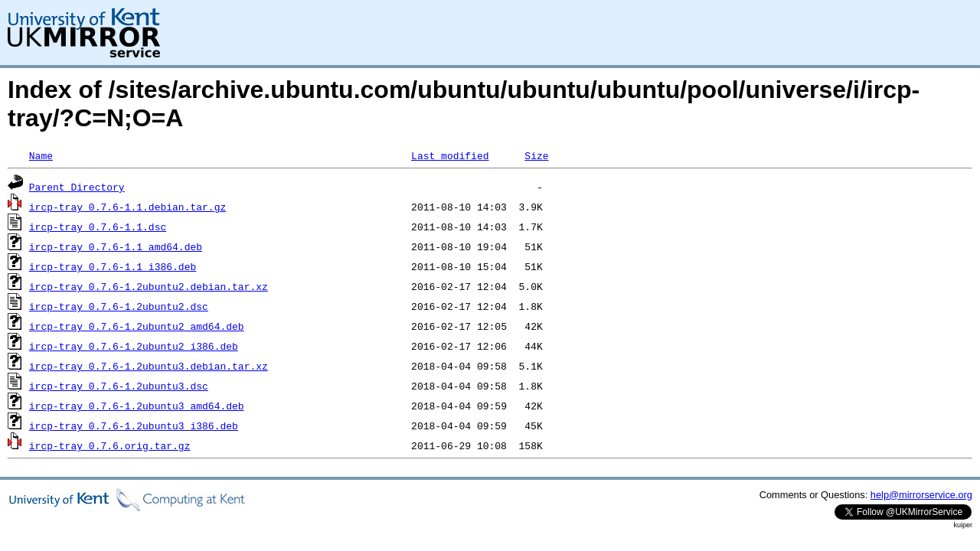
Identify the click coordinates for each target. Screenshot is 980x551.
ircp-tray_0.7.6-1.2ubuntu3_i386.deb (134, 425)
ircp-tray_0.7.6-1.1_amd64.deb (116, 246)
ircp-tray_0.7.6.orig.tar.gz (110, 445)
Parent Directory (77, 187)
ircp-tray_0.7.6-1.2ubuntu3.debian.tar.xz (149, 366)
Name (41, 155)
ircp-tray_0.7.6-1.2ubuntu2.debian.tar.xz (149, 286)
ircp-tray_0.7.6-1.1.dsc (98, 227)
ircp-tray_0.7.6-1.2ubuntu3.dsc (119, 386)
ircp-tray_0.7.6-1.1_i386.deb (113, 266)
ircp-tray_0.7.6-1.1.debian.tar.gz (127, 207)
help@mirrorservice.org (921, 495)
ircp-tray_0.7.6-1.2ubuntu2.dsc (119, 306)
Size (536, 155)
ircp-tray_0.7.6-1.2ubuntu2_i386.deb (134, 346)
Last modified (450, 155)
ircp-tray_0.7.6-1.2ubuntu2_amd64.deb (137, 326)
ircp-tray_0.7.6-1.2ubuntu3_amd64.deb (137, 406)
